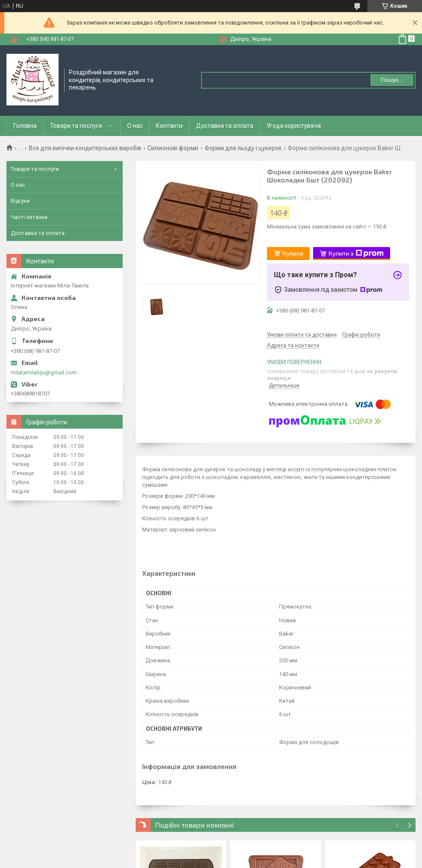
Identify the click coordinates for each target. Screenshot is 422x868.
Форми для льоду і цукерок (243, 148)
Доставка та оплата (225, 126)
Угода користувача (294, 126)
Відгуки (20, 201)
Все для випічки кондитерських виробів (85, 148)
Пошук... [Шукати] (392, 80)
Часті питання (29, 217)
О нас (135, 126)
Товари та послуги (76, 126)
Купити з (356, 253)
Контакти (169, 126)
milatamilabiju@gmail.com (44, 372)
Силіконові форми (173, 148)
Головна (25, 126)
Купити (293, 253)
